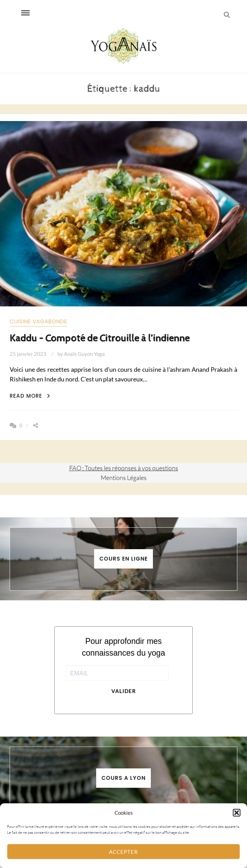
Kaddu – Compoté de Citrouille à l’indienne (100, 338)
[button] (237, 813)
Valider (124, 691)
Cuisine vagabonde (38, 321)
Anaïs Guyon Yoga (84, 354)
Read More (30, 396)
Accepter (123, 852)
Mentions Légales (124, 478)
